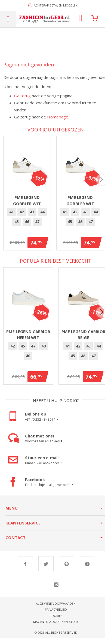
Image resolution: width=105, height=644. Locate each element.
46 (28, 224)
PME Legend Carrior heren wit (28, 337)
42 (23, 215)
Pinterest (67, 566)
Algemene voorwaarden (56, 606)
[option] (13, 215)
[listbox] (28, 220)
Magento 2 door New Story (56, 624)
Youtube (87, 566)
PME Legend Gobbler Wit (28, 203)
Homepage (58, 117)
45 (18, 224)
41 (13, 215)
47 (38, 224)
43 (33, 215)
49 (44, 348)
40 (28, 358)
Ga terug (22, 96)
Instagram (56, 587)
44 (44, 215)
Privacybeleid (56, 612)
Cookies (56, 618)
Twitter (46, 566)
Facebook (25, 566)
